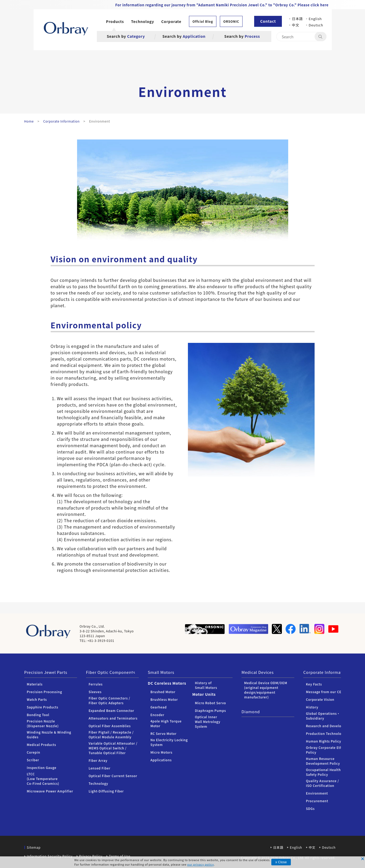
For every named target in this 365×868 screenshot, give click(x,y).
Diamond (251, 711)
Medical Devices (258, 672)
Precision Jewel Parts (46, 672)
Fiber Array (98, 760)
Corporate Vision (320, 699)
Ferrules (96, 684)
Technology (143, 21)
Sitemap (34, 847)
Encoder (157, 715)
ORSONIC (231, 21)
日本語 (297, 19)
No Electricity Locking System (169, 742)
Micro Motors (161, 752)
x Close (281, 862)
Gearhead (159, 707)
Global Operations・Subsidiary (323, 716)
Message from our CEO (325, 692)
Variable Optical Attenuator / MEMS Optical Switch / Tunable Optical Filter (113, 748)
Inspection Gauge (42, 767)
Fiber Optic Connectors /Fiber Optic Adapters (110, 700)
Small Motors (161, 672)
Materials (35, 684)
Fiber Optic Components (111, 672)
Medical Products (42, 745)
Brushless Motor (164, 699)
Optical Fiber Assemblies (110, 726)
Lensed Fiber (100, 768)
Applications (161, 760)
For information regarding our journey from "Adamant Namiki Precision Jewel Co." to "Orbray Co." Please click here (222, 5)
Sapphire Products (43, 707)
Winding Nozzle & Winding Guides (49, 734)
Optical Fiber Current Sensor (113, 776)
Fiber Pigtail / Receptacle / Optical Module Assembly (111, 734)
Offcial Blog (203, 21)
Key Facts (314, 684)
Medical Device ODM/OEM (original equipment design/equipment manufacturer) (266, 690)
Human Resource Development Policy (323, 761)
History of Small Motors (206, 685)
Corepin (34, 752)
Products (115, 21)
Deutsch (316, 25)
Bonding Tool (38, 715)
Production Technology (326, 733)
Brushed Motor (163, 692)
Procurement (317, 801)
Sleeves (95, 692)
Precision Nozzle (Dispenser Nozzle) (43, 723)
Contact (268, 21)
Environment (317, 793)
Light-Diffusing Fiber (106, 791)
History (312, 707)
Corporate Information (326, 672)
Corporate (171, 21)
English (315, 19)
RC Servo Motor (163, 733)
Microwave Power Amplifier (50, 791)
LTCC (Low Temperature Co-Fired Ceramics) (43, 779)
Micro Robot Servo (210, 703)
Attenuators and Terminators (113, 718)
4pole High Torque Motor (166, 723)
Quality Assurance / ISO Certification (322, 783)
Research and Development (329, 726)
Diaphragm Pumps (210, 710)
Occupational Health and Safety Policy (327, 772)
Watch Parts (37, 699)
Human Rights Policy (323, 741)
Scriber (33, 760)
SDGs (310, 808)
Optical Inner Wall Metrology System (207, 722)
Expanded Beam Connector (112, 710)
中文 (297, 25)
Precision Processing (45, 692)
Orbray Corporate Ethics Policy (326, 750)
